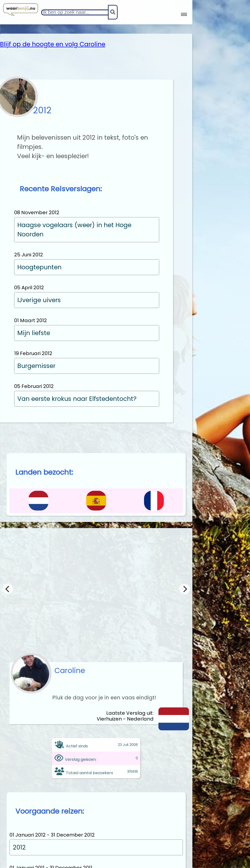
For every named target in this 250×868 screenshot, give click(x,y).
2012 (19, 847)
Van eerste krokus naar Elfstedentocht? (77, 399)
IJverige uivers (39, 300)
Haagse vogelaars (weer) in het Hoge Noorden (74, 230)
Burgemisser (36, 366)
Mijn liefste (34, 333)
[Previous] (8, 589)
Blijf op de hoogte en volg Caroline (53, 44)
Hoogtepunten (39, 267)
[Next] (185, 589)
